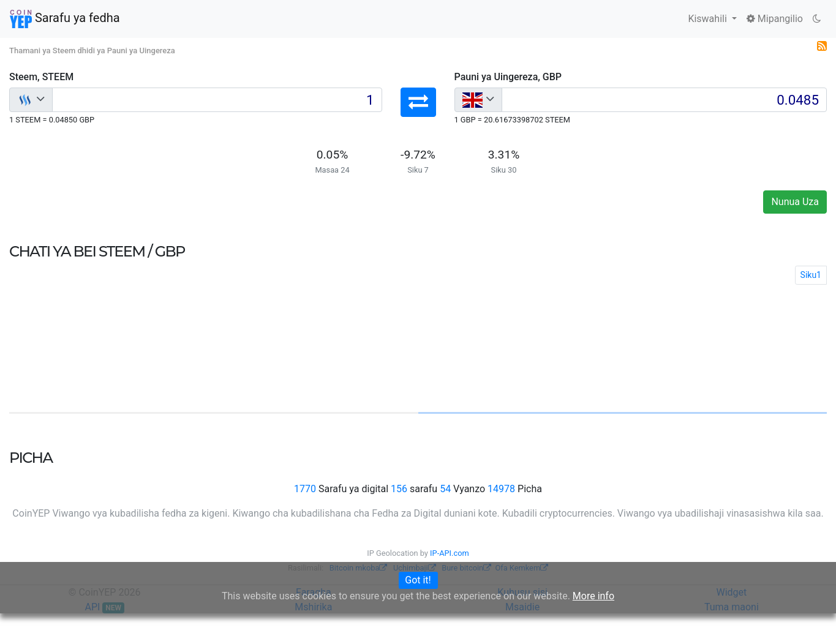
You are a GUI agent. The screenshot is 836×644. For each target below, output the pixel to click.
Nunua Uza (795, 202)
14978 (501, 489)
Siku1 (811, 275)
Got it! (418, 580)
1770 (305, 489)
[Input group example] (217, 100)
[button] (418, 102)
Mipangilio (775, 19)
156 (399, 489)
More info (593, 596)
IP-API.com (450, 553)
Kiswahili (708, 19)
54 (445, 489)
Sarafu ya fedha (65, 19)
